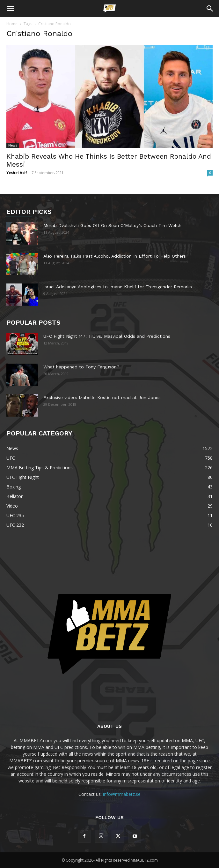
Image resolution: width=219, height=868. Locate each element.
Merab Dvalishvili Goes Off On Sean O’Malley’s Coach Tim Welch (112, 225)
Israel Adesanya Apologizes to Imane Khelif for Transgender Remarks (118, 287)
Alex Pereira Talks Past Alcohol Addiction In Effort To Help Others (115, 256)
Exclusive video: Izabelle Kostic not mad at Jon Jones (102, 397)
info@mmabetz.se (122, 794)
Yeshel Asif (17, 173)
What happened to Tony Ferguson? (81, 367)
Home (12, 24)
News (13, 145)
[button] (10, 9)
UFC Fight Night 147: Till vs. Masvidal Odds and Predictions (107, 336)
